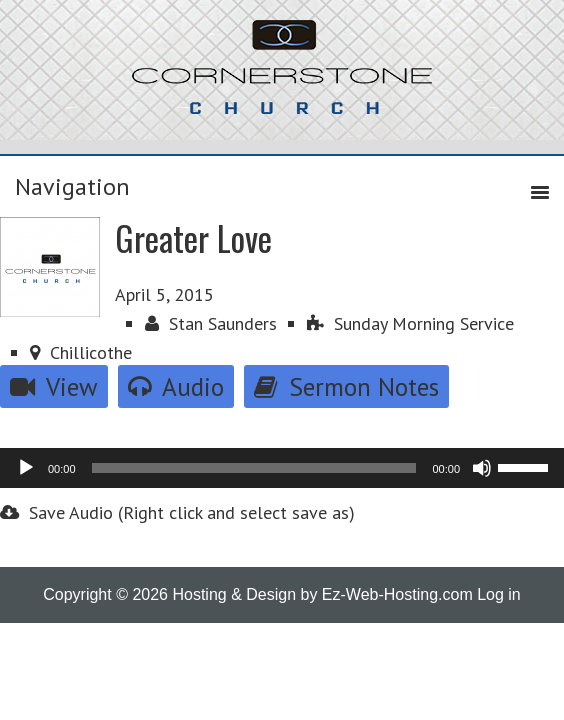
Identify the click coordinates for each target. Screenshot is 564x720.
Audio (176, 386)
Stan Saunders (211, 323)
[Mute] (482, 468)
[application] (282, 468)
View (54, 386)
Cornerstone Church (282, 77)
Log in (499, 594)
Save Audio (56, 512)
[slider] (254, 468)
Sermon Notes (346, 386)
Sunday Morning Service (410, 323)
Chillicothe (81, 352)
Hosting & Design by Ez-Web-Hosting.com (322, 594)
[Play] (26, 468)
